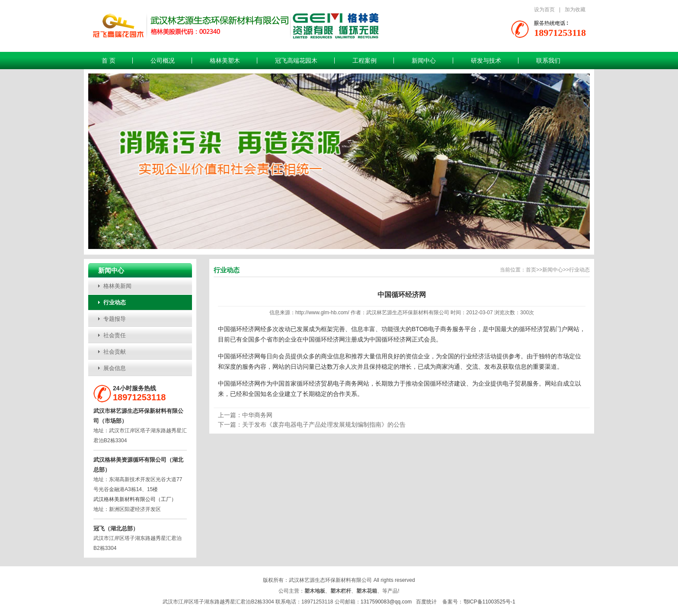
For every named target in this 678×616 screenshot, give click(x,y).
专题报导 (115, 319)
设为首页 (544, 10)
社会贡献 (115, 352)
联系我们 (548, 61)
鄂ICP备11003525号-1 (489, 602)
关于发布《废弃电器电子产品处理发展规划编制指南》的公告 (324, 424)
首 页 (109, 61)
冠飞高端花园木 (296, 61)
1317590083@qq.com (386, 602)
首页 (531, 270)
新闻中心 (424, 61)
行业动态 (115, 302)
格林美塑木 (225, 61)
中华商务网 (257, 415)
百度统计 (426, 602)
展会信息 (115, 368)
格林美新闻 (117, 286)
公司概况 (163, 61)
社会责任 (115, 335)
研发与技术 (486, 61)
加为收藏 (575, 10)
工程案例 (365, 61)
